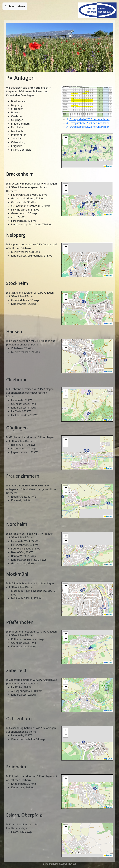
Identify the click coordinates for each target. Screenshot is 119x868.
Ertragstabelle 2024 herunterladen (88, 123)
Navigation (15, 6)
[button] (66, 138)
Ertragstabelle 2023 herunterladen (88, 127)
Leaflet (108, 166)
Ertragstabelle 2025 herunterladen (88, 119)
